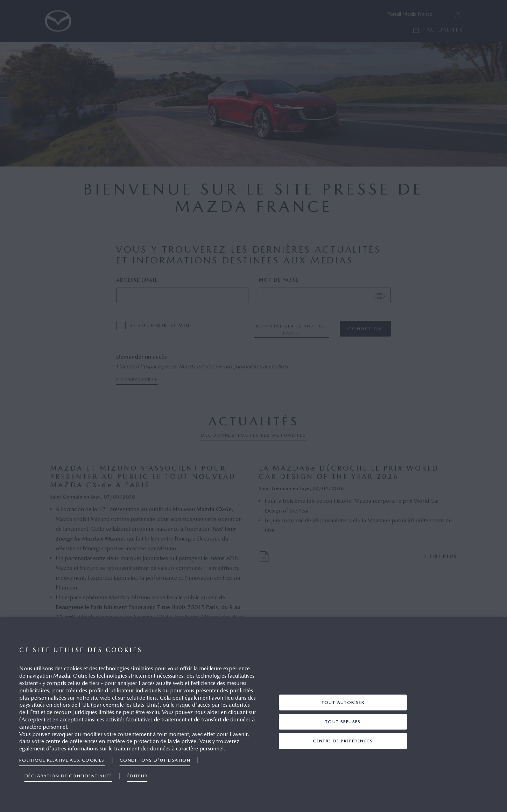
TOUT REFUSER (343, 722)
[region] (253, 715)
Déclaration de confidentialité (68, 776)
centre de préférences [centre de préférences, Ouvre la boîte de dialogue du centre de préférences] (343, 741)
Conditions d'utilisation (155, 760)
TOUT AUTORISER (343, 702)
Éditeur (138, 776)
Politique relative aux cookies (62, 760)
